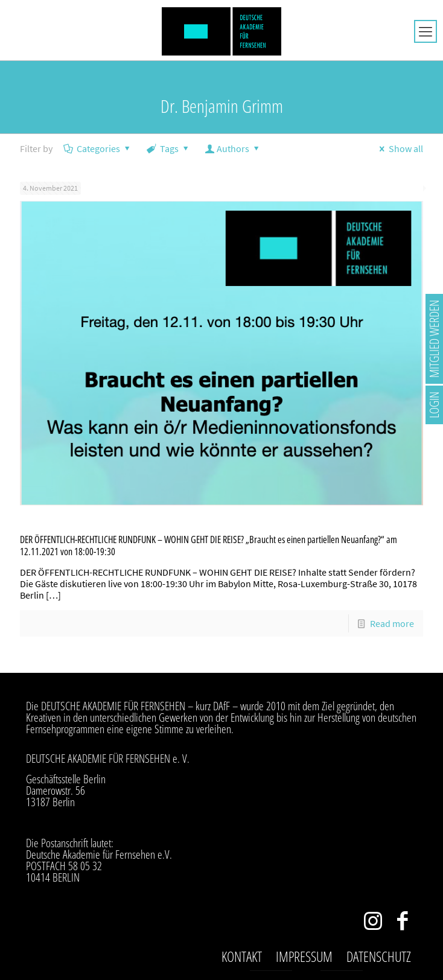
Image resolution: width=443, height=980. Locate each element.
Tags (169, 148)
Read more (392, 623)
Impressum (304, 956)
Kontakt (242, 956)
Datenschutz (379, 956)
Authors (233, 148)
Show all (399, 148)
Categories (98, 148)
